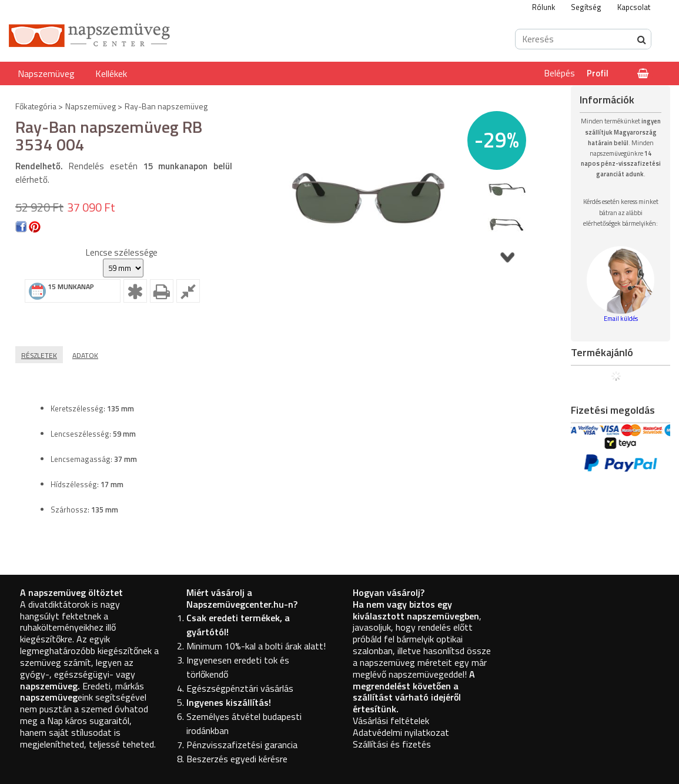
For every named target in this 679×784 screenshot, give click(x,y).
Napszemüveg (46, 73)
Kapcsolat (634, 7)
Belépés (560, 73)
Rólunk (543, 7)
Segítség (586, 7)
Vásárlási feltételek (391, 721)
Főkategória (36, 106)
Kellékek (111, 73)
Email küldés (621, 319)
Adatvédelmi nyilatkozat (401, 732)
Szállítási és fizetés (392, 744)
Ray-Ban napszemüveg (166, 106)
